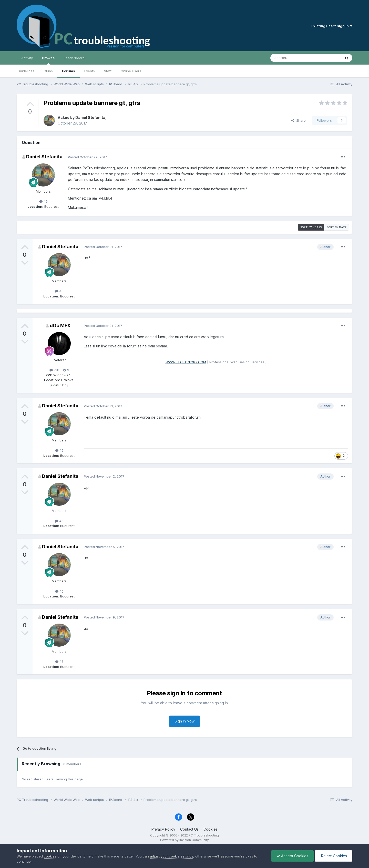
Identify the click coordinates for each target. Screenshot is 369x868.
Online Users (131, 71)
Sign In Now (184, 721)
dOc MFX (60, 325)
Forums (69, 71)
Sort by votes (311, 227)
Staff (108, 71)
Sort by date (337, 227)
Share (299, 120)
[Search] (293, 58)
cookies (50, 856)
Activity (27, 58)
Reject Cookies (334, 856)
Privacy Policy (163, 829)
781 (54, 370)
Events (90, 71)
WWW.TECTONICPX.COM (186, 362)
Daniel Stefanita (90, 117)
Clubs (48, 71)
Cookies (211, 829)
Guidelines (26, 71)
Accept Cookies (292, 856)
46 (43, 201)
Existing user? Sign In (332, 26)
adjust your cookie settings (172, 856)
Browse (48, 60)
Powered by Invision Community (184, 840)
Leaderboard (74, 58)
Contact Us (189, 829)
